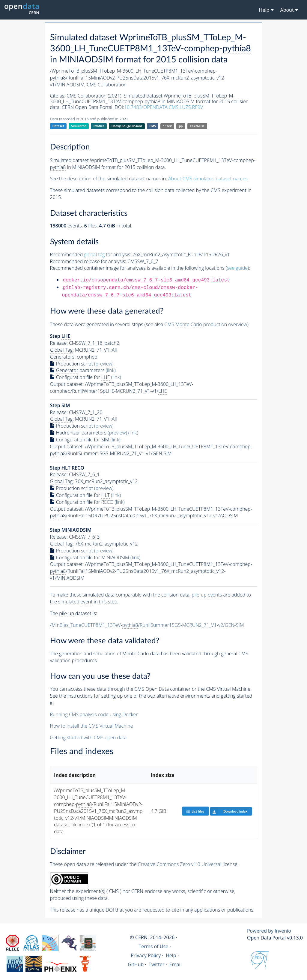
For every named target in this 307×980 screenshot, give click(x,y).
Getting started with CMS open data (88, 738)
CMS (152, 126)
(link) (111, 370)
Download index (229, 811)
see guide (237, 268)
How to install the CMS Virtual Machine (92, 726)
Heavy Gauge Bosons (127, 126)
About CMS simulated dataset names (208, 179)
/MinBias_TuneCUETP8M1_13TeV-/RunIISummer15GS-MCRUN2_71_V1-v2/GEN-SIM (147, 625)
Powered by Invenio (269, 931)
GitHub (136, 964)
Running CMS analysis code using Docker (94, 714)
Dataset (58, 126)
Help (171, 955)
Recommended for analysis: (91, 255)
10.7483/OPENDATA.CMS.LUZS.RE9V (164, 107)
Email (176, 964)
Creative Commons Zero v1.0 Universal (180, 864)
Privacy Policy (146, 955)
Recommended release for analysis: (88, 261)
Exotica (99, 126)
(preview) (104, 364)
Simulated (79, 126)
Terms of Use (153, 946)
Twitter (157, 964)
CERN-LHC (197, 126)
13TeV (167, 126)
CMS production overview (206, 325)
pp (181, 126)
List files (195, 811)
